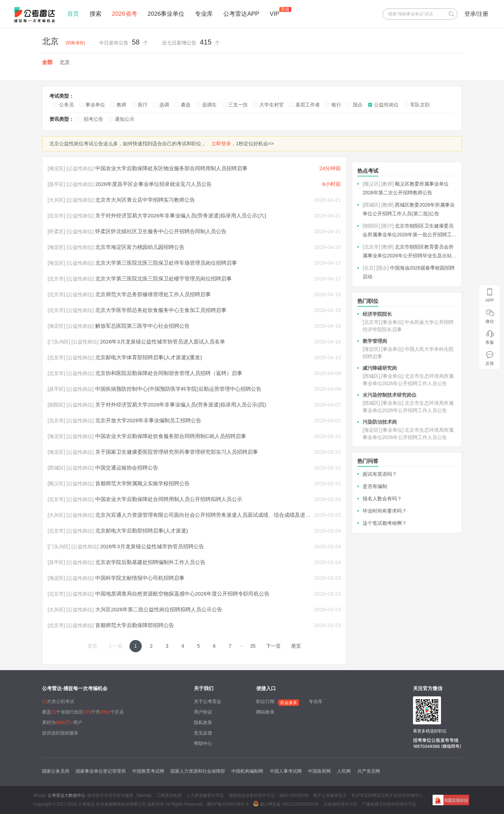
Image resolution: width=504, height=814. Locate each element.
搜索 (96, 14)
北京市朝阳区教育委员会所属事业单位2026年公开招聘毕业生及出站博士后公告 (408, 256)
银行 (336, 105)
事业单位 (95, 105)
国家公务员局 (56, 771)
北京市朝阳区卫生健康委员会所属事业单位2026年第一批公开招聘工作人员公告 (408, 235)
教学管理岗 (375, 341)
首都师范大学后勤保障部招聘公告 (135, 625)
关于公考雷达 (208, 701)
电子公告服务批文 (330, 795)
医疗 (143, 105)
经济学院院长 (377, 314)
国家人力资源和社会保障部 (198, 771)
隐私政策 (203, 722)
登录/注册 (476, 14)
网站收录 (265, 712)
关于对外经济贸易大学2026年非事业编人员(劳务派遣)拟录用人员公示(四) (181, 405)
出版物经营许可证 (341, 804)
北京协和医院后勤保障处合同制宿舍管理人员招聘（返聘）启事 (169, 373)
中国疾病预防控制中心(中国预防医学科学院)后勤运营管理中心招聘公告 (178, 389)
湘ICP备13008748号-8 (227, 804)
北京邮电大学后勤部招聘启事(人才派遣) (142, 531)
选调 (164, 105)
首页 (73, 14)
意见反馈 (203, 733)
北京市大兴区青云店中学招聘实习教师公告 (145, 200)
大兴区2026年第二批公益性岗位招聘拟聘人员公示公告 (159, 609)
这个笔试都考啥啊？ (385, 523)
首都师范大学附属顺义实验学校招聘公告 (142, 483)
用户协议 (203, 712)
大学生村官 (272, 105)
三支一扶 (238, 105)
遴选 (185, 105)
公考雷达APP (241, 14)
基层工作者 (308, 105)
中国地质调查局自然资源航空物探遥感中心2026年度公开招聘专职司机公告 (182, 594)
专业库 (204, 14)
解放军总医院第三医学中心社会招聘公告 (142, 326)
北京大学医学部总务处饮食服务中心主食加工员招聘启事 (161, 310)
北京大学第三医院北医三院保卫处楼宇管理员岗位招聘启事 (163, 279)
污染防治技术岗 (380, 422)
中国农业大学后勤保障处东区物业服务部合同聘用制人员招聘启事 (171, 168)
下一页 (273, 646)
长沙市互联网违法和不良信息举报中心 (387, 795)
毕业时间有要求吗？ (385, 511)
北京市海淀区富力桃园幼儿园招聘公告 (140, 247)
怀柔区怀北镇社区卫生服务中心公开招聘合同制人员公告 (161, 231)
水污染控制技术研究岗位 (390, 395)
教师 (121, 105)
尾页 (296, 646)
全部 (47, 62)
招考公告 (93, 119)
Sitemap (144, 795)
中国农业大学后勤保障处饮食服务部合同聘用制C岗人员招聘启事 (171, 436)
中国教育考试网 (148, 771)
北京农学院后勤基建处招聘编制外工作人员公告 (150, 562)
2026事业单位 (166, 14)
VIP (274, 14)
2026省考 (125, 14)
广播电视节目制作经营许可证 (389, 804)
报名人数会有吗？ (382, 499)
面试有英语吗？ (380, 474)
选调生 (209, 105)
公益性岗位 (386, 105)
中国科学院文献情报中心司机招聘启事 (140, 578)
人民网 (344, 771)
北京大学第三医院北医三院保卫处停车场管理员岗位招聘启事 (166, 263)
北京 (65, 62)
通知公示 (125, 119)
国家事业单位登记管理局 (101, 771)
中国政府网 (319, 771)
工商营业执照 (169, 795)
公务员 (66, 105)
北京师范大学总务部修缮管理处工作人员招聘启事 (153, 294)
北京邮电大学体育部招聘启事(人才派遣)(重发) (149, 357)
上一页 (115, 646)
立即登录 (221, 144)
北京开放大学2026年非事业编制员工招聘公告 (148, 420)
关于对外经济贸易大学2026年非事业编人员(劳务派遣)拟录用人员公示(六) (181, 215)
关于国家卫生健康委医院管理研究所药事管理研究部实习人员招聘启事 (177, 452)
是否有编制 (375, 486)
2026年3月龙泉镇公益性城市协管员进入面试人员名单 (163, 342)
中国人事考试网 (286, 771)
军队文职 (420, 105)
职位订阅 (265, 701)
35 (253, 646)
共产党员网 (369, 771)
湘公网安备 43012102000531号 (286, 803)
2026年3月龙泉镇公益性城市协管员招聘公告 (152, 546)
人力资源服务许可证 (205, 795)
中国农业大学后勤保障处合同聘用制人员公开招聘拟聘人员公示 (169, 499)
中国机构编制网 (247, 771)
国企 (358, 105)
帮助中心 (203, 743)
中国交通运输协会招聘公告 (127, 468)
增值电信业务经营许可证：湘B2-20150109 (268, 795)
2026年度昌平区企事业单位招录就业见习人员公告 (153, 184)
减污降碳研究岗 (380, 368)
